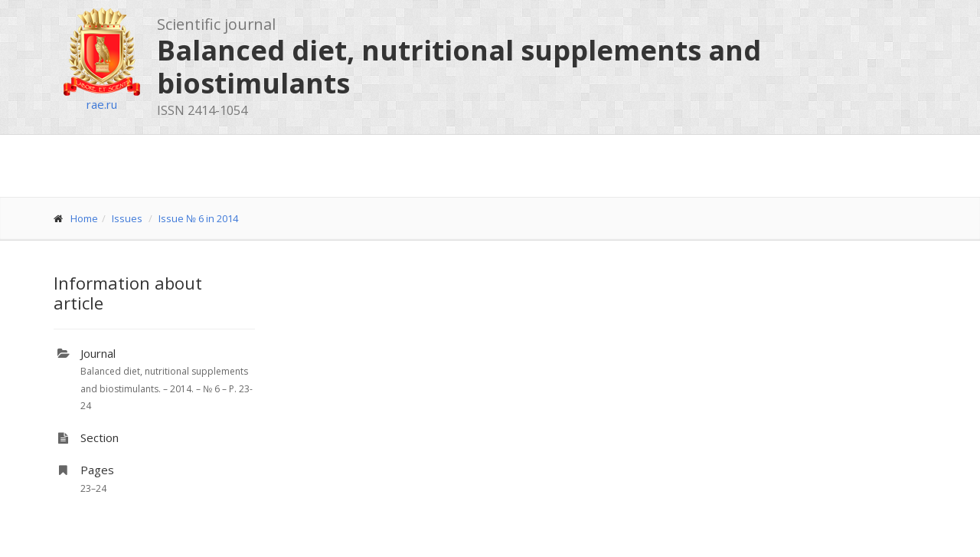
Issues (127, 218)
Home (84, 218)
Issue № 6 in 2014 (198, 218)
